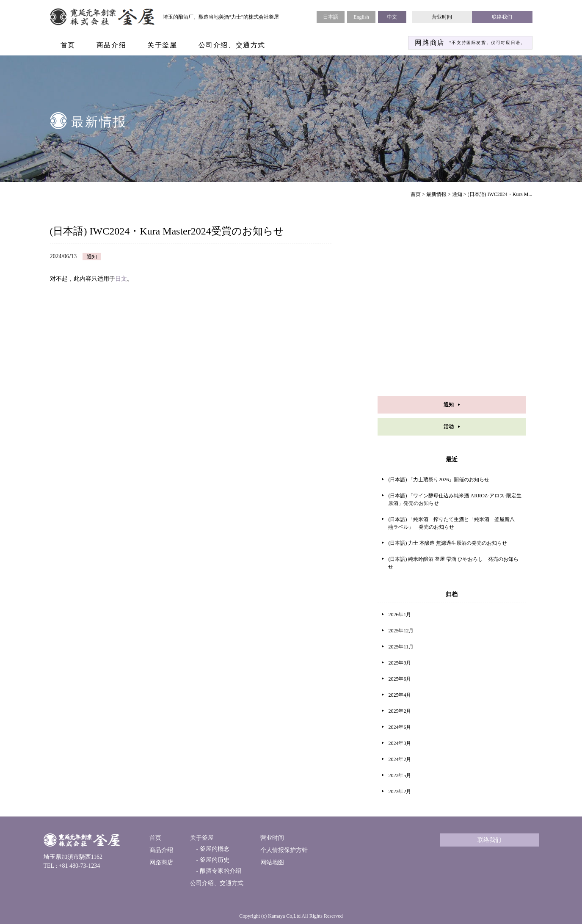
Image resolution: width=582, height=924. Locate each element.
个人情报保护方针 (284, 850)
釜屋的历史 (214, 860)
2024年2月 (400, 759)
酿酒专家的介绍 (220, 871)
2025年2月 (400, 711)
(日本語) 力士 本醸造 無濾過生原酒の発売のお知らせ (448, 543)
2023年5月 (400, 775)
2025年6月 (400, 679)
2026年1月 (400, 615)
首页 (68, 45)
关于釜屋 (162, 45)
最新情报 (436, 194)
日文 (121, 279)
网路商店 (161, 862)
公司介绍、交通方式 (232, 45)
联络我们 (502, 17)
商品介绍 (111, 45)
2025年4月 (400, 695)
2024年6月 (400, 727)
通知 (457, 194)
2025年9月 (400, 663)
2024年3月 (400, 743)
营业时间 (442, 17)
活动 (449, 427)
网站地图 (272, 862)
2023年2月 (400, 792)
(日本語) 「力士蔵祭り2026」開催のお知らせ (439, 480)
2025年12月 (401, 631)
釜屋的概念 (214, 849)
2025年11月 (401, 647)
